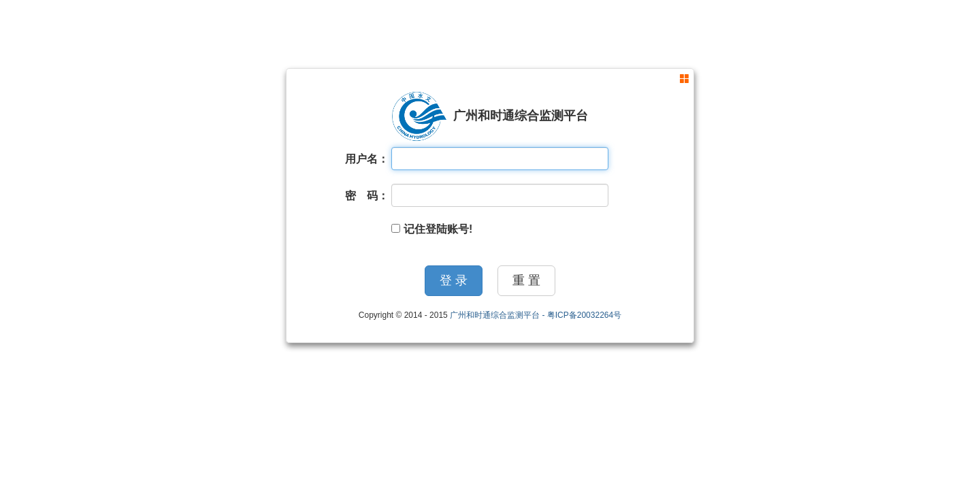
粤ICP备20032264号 (584, 315)
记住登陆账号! (432, 229)
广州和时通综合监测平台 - (499, 315)
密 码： (367, 196)
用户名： (367, 159)
